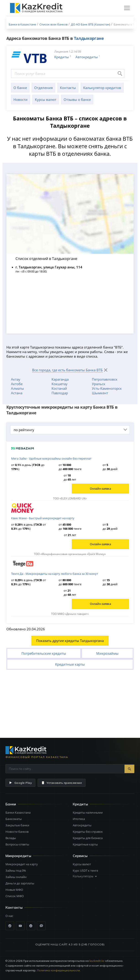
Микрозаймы (107, 653)
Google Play (20, 783)
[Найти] (129, 769)
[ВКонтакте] (10, 926)
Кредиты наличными (88, 812)
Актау (16, 379)
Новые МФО (14, 890)
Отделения (43, 88)
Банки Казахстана (18, 812)
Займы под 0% (16, 871)
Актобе (17, 384)
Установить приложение (62, 783)
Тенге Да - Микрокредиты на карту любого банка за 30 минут (55, 574)
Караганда (60, 379)
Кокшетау (60, 384)
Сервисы (80, 856)
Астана (17, 393)
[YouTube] (20, 926)
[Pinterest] (41, 926)
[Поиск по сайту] (65, 769)
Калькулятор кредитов (102, 88)
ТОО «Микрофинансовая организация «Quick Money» (70, 554)
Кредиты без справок (88, 832)
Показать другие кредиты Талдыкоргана (70, 641)
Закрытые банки (17, 825)
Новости (21, 99)
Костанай (59, 388)
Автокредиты (87, 57)
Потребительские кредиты (44, 653)
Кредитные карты (70, 664)
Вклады (11, 838)
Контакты (68, 88)
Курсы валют (46, 99)
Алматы (17, 388)
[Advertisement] (70, 704)
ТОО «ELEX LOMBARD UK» (70, 498)
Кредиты (62, 57)
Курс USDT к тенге (85, 871)
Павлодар (60, 393)
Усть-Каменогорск (107, 388)
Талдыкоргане (89, 38)
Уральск (99, 384)
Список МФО (15, 896)
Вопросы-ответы (17, 844)
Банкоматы (14, 819)
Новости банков (17, 832)
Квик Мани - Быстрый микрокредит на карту (43, 518)
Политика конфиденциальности (58, 970)
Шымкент (100, 393)
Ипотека (79, 819)
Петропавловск (105, 379)
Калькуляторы (85, 876)
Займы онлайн (16, 877)
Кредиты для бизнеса (88, 838)
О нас (9, 916)
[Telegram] (31, 926)
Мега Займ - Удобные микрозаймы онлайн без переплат (51, 458)
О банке (20, 88)
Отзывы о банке (77, 99)
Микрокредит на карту (22, 864)
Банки (11, 804)
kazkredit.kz (97, 961)
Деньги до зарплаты (20, 883)
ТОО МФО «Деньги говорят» (70, 614)
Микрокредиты (18, 856)
